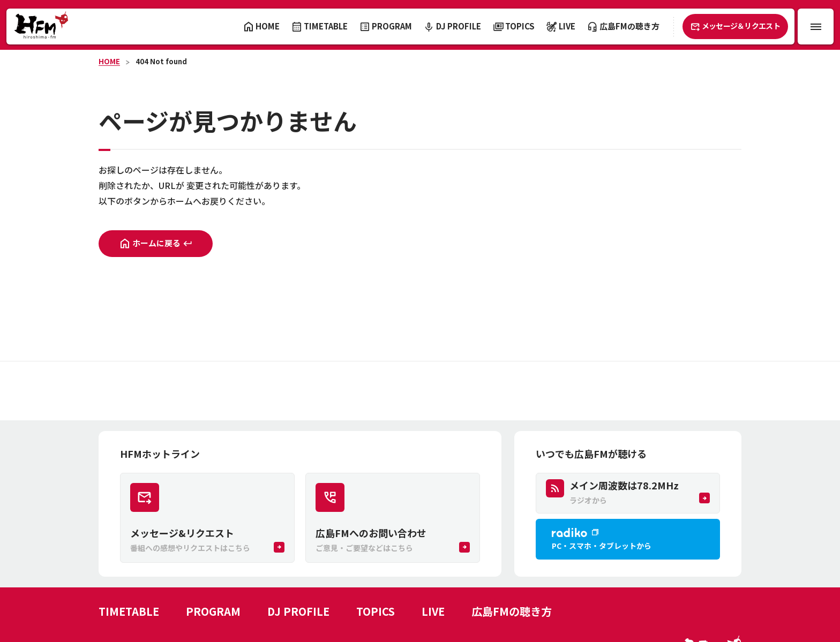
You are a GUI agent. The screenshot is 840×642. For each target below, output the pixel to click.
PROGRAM (213, 611)
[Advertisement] (420, 391)
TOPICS (376, 611)
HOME (109, 61)
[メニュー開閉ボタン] (816, 27)
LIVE (433, 611)
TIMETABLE (129, 611)
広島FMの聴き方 (512, 611)
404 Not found (161, 61)
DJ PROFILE (298, 611)
